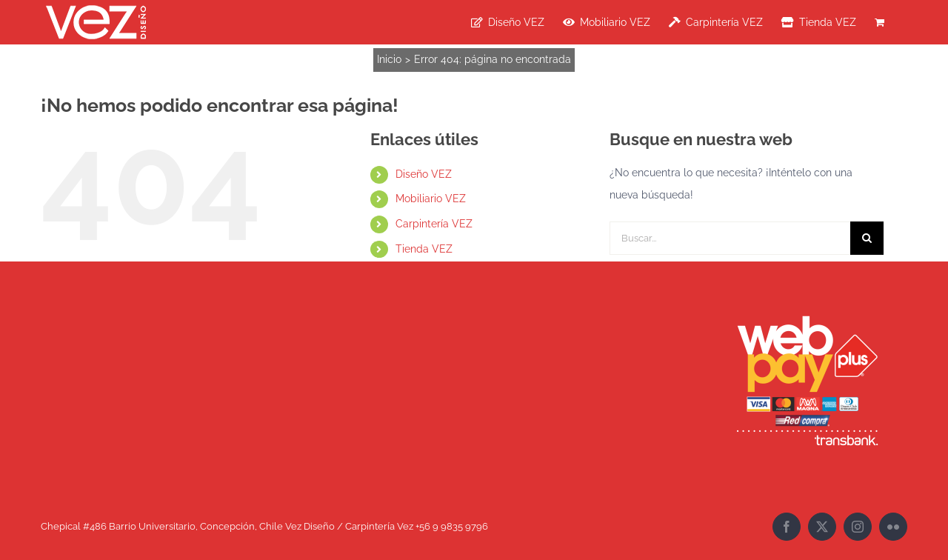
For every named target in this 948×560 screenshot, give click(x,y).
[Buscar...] (730, 238)
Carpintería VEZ (434, 224)
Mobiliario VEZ (431, 199)
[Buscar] (867, 238)
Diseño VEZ (424, 174)
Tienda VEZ (424, 249)
